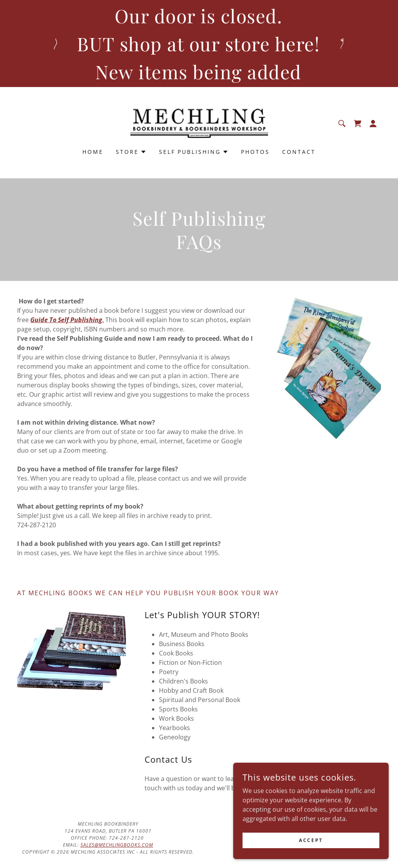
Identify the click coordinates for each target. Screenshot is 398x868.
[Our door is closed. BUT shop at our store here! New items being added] (199, 44)
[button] (373, 124)
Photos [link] (255, 152)
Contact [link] (299, 152)
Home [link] (93, 152)
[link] (199, 123)
